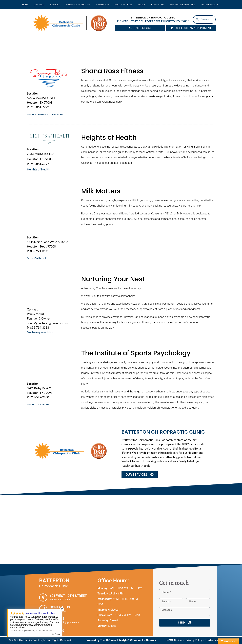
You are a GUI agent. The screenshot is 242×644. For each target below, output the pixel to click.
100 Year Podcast (210, 5)
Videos (142, 5)
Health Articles (123, 5)
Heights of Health (38, 169)
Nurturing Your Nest (40, 332)
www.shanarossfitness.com (45, 114)
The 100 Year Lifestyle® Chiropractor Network (128, 640)
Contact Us (158, 5)
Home (25, 5)
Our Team (39, 5)
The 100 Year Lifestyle (182, 5)
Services (55, 5)
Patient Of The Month (78, 5)
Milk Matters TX (38, 258)
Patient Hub (102, 5)
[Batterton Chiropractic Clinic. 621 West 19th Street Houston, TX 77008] (121, 530)
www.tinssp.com (38, 404)
